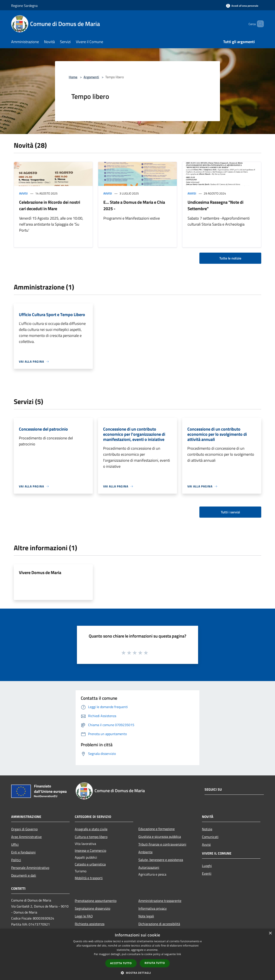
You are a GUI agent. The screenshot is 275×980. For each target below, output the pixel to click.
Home (73, 77)
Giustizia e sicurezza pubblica (160, 837)
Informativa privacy (153, 908)
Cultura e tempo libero (91, 837)
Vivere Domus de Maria (40, 572)
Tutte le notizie (230, 258)
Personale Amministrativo (30, 868)
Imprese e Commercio (90, 850)
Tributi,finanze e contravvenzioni (162, 844)
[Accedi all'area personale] (242, 6)
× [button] (270, 933)
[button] (137, 973)
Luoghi (207, 866)
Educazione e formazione (157, 829)
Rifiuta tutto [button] (155, 963)
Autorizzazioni (149, 867)
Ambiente (145, 852)
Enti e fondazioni (23, 852)
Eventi (207, 873)
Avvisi (23, 193)
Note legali (146, 916)
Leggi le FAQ (84, 916)
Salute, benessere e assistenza (161, 860)
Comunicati (210, 837)
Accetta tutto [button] (121, 963)
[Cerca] (259, 24)
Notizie (207, 829)
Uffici (15, 844)
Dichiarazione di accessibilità (159, 924)
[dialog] (137, 954)
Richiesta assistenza (90, 924)
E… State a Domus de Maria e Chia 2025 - (134, 205)
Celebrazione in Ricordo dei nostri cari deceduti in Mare (50, 205)
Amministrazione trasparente (160, 901)
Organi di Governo (24, 829)
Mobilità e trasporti (89, 878)
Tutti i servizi (230, 512)
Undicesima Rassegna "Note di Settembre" (215, 205)
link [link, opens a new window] (179, 954)
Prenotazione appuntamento (96, 901)
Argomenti (91, 77)
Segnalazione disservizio (92, 908)
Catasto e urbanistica (90, 864)
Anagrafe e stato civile (91, 829)
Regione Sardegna (24, 6)
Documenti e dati (24, 875)
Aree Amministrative (26, 837)
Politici (16, 860)
